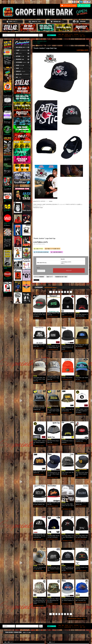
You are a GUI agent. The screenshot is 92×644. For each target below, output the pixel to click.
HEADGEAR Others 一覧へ (77, 619)
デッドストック (76, 36)
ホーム (35, 41)
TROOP (67, 34)
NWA (81, 36)
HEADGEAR (40, 41)
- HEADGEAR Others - (50, 288)
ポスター (71, 34)
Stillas (60, 34)
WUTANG (76, 34)
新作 (63, 34)
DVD (84, 36)
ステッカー (82, 34)
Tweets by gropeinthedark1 (20, 185)
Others (45, 41)
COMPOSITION (68, 36)
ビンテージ (61, 36)
